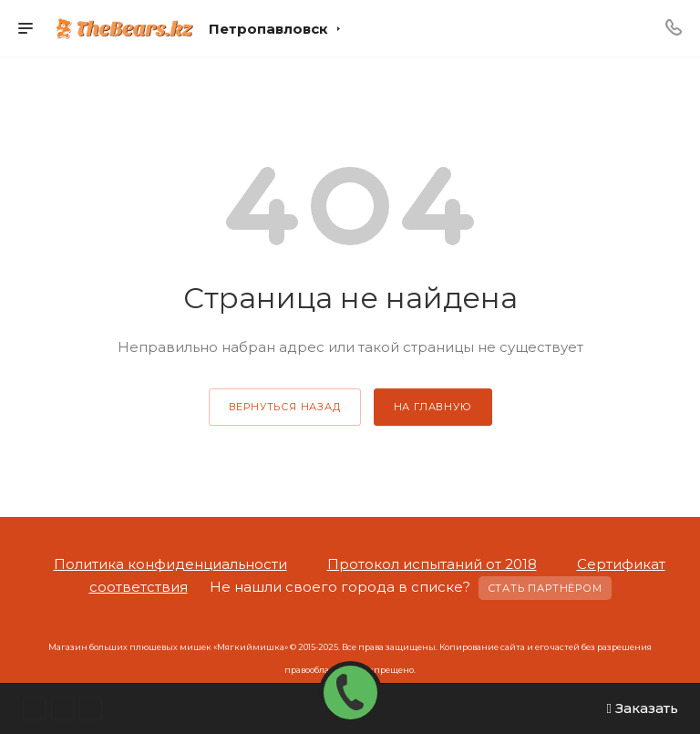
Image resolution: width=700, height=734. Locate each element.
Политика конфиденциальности (170, 564)
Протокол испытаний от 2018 (432, 564)
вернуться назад (285, 407)
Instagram (62, 709)
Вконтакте (91, 709)
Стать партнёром (545, 588)
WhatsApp (34, 709)
